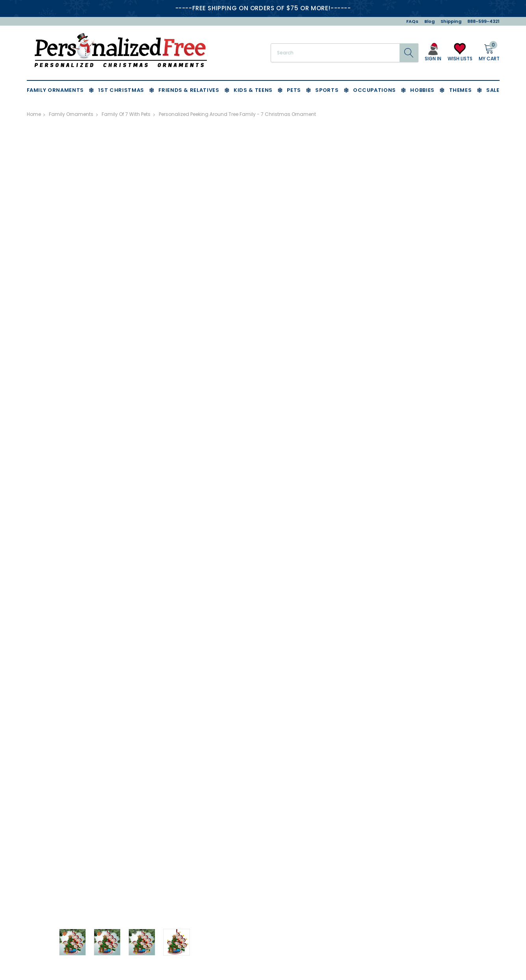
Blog (429, 21)
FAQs (412, 21)
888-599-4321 (483, 21)
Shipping (451, 21)
